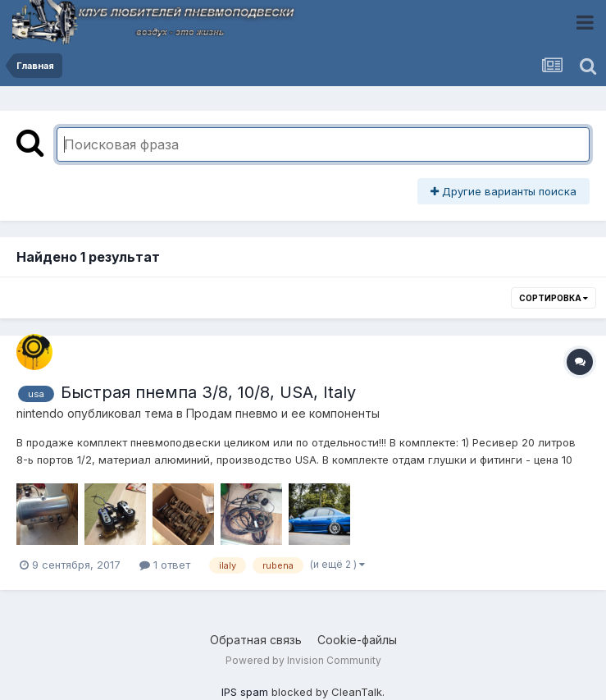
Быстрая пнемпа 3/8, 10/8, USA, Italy (208, 392)
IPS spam (245, 692)
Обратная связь (256, 640)
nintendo (40, 413)
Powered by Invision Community (303, 660)
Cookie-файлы (357, 640)
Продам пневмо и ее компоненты (283, 413)
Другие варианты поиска (503, 191)
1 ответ (165, 565)
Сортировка (554, 298)
